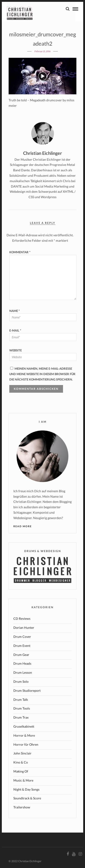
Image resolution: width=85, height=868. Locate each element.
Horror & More (24, 735)
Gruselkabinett (24, 726)
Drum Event (22, 646)
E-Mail (15, 330)
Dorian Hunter (24, 628)
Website (16, 350)
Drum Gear (21, 655)
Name (15, 311)
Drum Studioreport (27, 690)
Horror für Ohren (26, 744)
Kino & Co (21, 762)
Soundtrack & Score (27, 798)
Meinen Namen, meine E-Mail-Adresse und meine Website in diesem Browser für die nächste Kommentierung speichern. (42, 374)
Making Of (21, 771)
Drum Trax (21, 717)
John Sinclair (22, 753)
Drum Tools (22, 708)
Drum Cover (22, 637)
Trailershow (22, 807)
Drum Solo (21, 681)
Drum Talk (21, 700)
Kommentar (20, 252)
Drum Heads (22, 663)
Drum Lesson (23, 672)
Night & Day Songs (26, 789)
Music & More (23, 780)
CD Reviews (22, 619)
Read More (23, 526)
